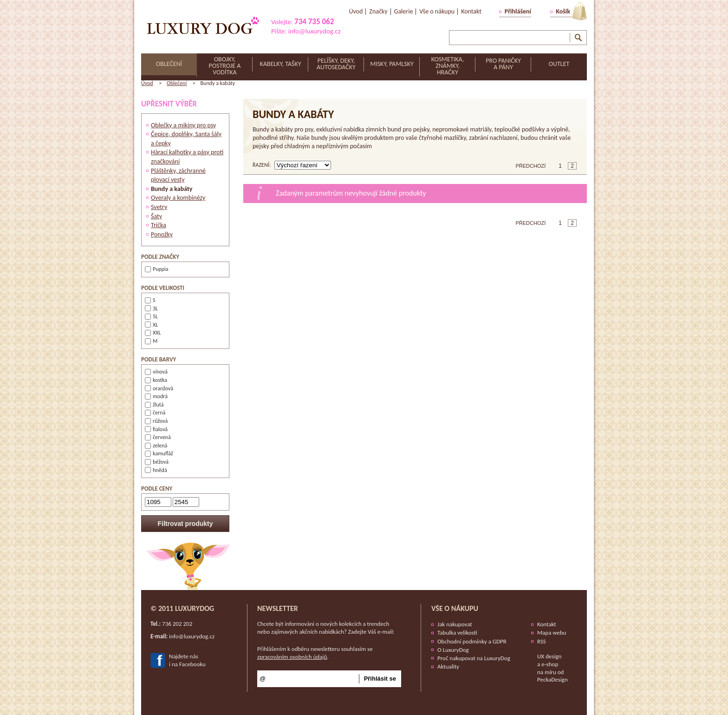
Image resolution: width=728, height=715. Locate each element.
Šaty (156, 216)
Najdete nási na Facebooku (187, 660)
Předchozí (531, 166)
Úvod (147, 83)
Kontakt (547, 624)
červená (158, 437)
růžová (156, 421)
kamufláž (159, 453)
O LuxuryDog (453, 650)
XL (151, 325)
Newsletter (278, 608)
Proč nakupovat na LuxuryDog (474, 658)
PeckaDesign (552, 679)
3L (151, 308)
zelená (156, 446)
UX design (549, 656)
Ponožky (162, 234)
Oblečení (177, 83)
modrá (156, 396)
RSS (542, 641)
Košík (563, 11)
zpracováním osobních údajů (292, 657)
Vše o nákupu (455, 608)
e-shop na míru (548, 668)
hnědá (156, 470)
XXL (153, 333)
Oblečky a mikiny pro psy (183, 125)
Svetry (159, 207)
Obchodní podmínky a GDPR (472, 641)
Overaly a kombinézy (178, 198)
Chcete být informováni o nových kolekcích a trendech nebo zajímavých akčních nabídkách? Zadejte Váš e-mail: (326, 628)
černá (155, 413)
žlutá (154, 405)
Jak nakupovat (455, 624)
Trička (159, 225)
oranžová (159, 388)
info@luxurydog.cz (315, 31)
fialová (156, 429)
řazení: (262, 165)
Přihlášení (518, 11)
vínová (156, 372)
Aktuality (448, 666)
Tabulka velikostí (457, 633)
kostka (156, 380)
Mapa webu (552, 633)
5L (151, 316)
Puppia (157, 269)
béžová (157, 462)
